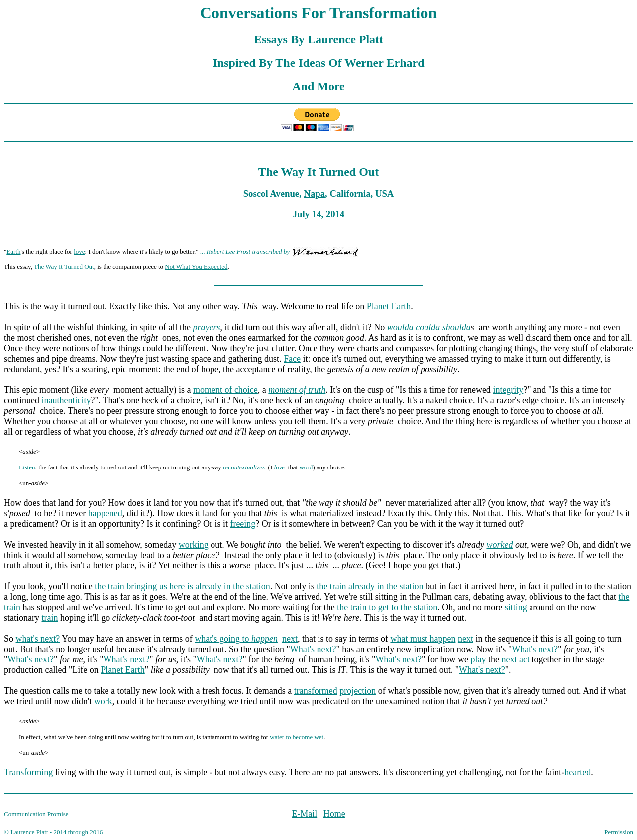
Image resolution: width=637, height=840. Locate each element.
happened (105, 513)
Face (292, 359)
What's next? (313, 649)
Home (334, 814)
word (306, 467)
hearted (578, 772)
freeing (243, 524)
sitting (516, 607)
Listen (27, 467)
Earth (13, 251)
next (290, 639)
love (79, 251)
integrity (508, 390)
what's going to (236, 639)
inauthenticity (66, 400)
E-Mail (304, 814)
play (478, 659)
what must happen (423, 639)
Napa (314, 194)
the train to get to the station (387, 607)
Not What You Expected (196, 266)
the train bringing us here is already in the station (182, 586)
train (50, 618)
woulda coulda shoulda (429, 327)
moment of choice (225, 390)
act (524, 659)
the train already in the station (370, 586)
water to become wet (297, 737)
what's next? (38, 639)
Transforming (28, 772)
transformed (316, 691)
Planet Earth (389, 306)
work (103, 701)
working (194, 545)
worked (499, 545)
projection (358, 691)
